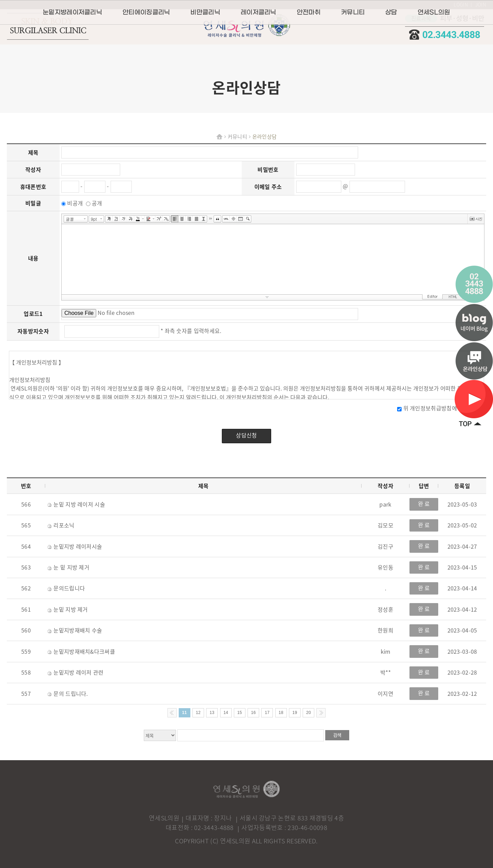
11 (185, 713)
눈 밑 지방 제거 (68, 567)
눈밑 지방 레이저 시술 (76, 504)
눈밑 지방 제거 (68, 609)
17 (267, 713)
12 (198, 713)
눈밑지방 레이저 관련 (76, 672)
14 (226, 713)
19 (295, 713)
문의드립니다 (66, 588)
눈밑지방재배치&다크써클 (81, 651)
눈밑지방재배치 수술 (75, 630)
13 (212, 713)
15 (240, 713)
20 (308, 713)
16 (253, 713)
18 (281, 713)
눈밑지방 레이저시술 (75, 546)
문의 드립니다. (68, 693)
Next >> (321, 713)
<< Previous (172, 713)
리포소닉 (61, 525)
